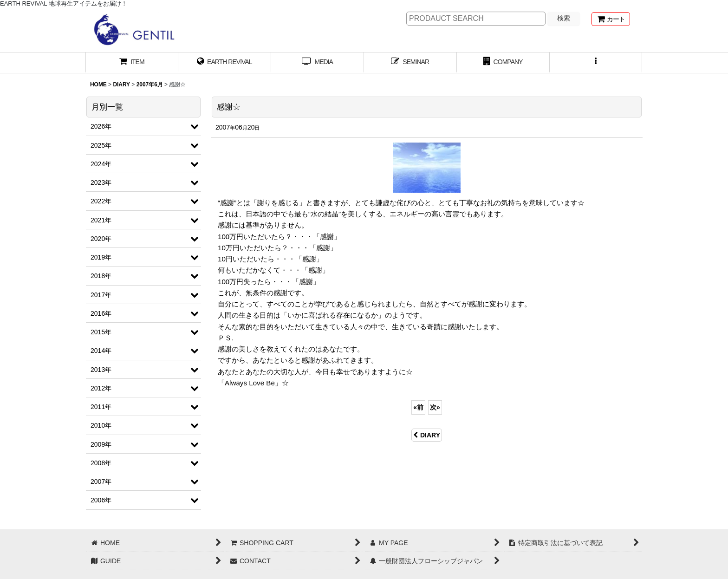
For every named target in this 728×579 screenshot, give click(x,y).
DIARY (427, 435)
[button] (596, 63)
